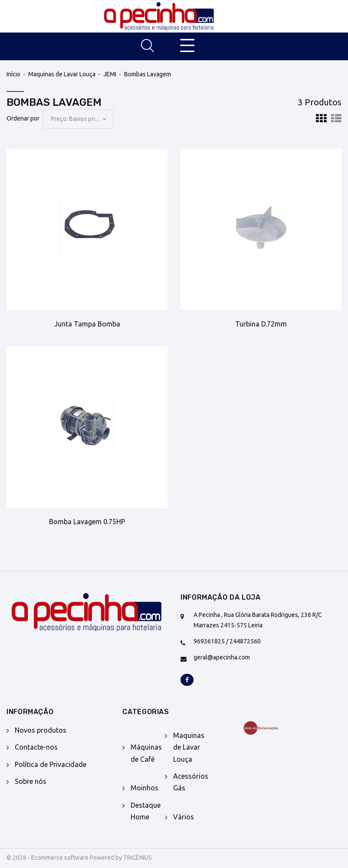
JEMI (110, 74)
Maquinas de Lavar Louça (62, 74)
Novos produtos (41, 730)
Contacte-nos (36, 747)
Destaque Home (146, 811)
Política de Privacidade (51, 764)
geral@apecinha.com (222, 657)
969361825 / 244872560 (227, 641)
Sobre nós (31, 781)
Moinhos (144, 788)
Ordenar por (23, 118)
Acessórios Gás (191, 782)
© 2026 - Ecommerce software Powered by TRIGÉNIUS (79, 858)
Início (13, 74)
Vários (184, 817)
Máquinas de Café (146, 753)
